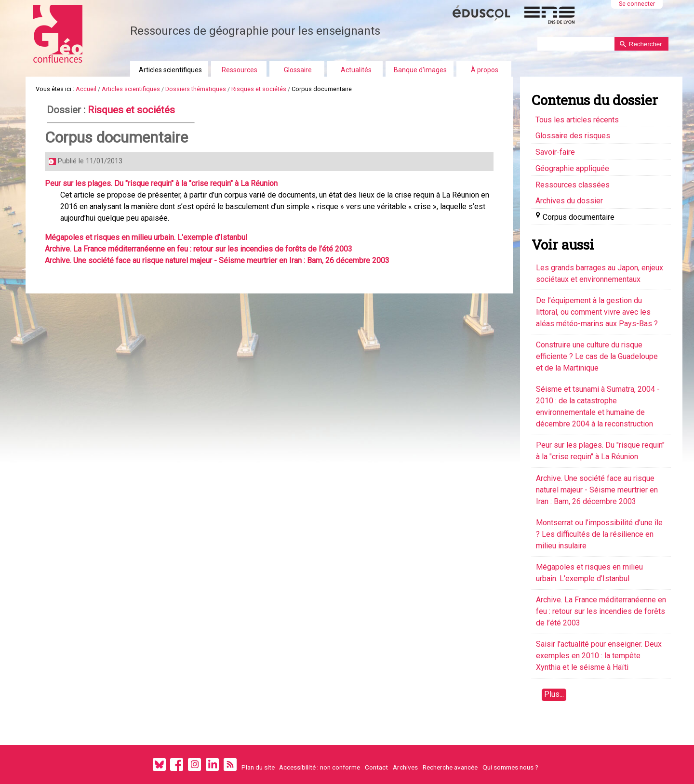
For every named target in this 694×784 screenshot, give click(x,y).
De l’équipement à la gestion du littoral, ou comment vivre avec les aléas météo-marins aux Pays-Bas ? (597, 312)
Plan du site (258, 767)
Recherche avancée (450, 767)
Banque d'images (420, 70)
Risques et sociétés (259, 89)
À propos (485, 70)
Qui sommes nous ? (510, 767)
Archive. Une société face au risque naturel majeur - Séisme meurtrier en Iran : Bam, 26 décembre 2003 (217, 260)
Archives (405, 767)
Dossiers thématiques (196, 89)
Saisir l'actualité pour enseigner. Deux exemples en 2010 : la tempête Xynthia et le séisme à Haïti (599, 656)
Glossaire (298, 70)
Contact (376, 767)
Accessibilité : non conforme (320, 767)
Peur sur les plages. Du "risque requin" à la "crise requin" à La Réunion (161, 183)
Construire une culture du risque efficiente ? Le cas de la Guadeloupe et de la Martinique (597, 356)
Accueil (86, 89)
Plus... (554, 694)
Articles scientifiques (170, 70)
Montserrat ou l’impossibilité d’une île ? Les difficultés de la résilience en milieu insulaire (599, 534)
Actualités (356, 70)
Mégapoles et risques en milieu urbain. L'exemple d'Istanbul (146, 237)
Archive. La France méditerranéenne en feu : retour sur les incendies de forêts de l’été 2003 (199, 249)
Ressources (240, 70)
